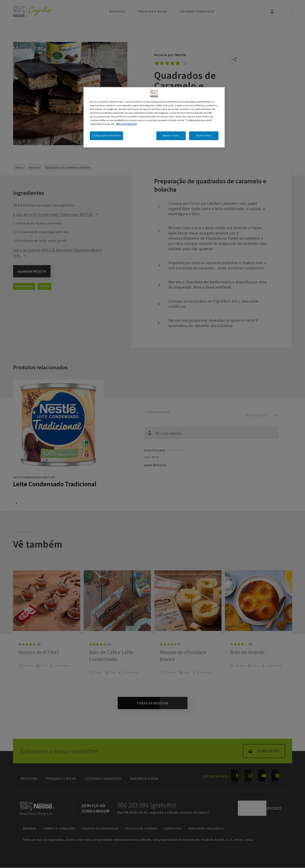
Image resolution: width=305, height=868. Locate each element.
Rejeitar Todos (171, 136)
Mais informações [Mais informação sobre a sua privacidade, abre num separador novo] (127, 124)
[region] (154, 117)
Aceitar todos (204, 136)
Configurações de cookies (106, 136)
